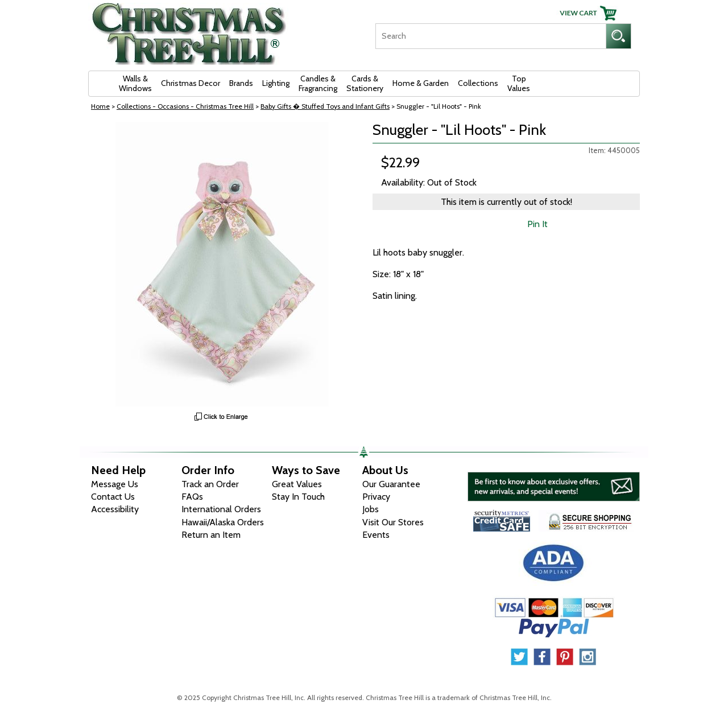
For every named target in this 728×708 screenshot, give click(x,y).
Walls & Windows (135, 83)
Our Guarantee (391, 484)
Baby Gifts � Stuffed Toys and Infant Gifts (325, 106)
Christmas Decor (191, 83)
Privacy (376, 497)
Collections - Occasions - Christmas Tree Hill (185, 106)
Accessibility (115, 509)
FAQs (192, 497)
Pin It (537, 224)
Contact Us (113, 497)
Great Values (297, 484)
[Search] (491, 36)
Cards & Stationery (365, 83)
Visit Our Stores (393, 522)
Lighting (276, 83)
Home (100, 106)
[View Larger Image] (222, 264)
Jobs (371, 509)
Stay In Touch (298, 497)
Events (376, 535)
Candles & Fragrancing (318, 83)
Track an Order (210, 484)
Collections (478, 83)
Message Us (115, 484)
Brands (241, 83)
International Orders (221, 509)
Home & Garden (421, 83)
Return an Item (211, 535)
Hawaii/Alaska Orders (223, 522)
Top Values (519, 83)
